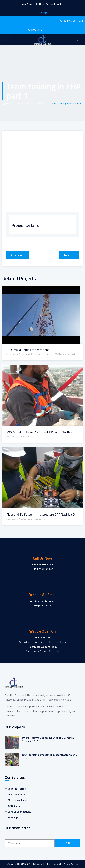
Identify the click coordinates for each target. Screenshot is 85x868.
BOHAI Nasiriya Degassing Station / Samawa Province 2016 (48, 739)
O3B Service (15, 806)
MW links (59, 354)
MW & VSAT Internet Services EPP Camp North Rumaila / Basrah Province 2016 (42, 432)
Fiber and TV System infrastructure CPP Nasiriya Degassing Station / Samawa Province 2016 (42, 514)
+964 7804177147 (42, 569)
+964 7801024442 (42, 564)
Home (8, 103)
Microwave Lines (18, 800)
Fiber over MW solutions (18, 354)
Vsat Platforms (17, 789)
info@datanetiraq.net (43, 601)
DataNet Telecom (33, 864)
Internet (50, 354)
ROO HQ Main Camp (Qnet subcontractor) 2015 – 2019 (50, 756)
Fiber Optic (14, 817)
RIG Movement (17, 794)
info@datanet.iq (43, 605)
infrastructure (38, 354)
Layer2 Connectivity (20, 812)
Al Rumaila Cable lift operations (28, 350)
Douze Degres (71, 864)
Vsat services (72, 354)
